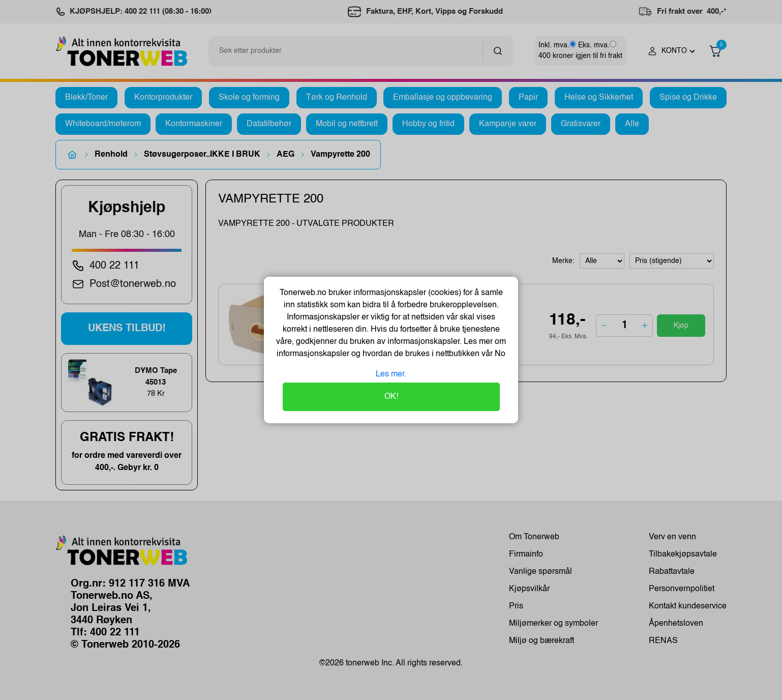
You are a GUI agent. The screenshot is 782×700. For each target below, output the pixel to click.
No (499, 354)
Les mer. (391, 374)
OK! (391, 397)
